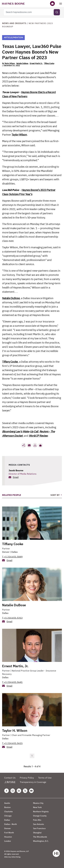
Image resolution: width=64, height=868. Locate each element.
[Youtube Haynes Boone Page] (31, 791)
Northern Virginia (41, 812)
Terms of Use (45, 778)
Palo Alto (37, 820)
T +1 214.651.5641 (12, 682)
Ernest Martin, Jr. (15, 666)
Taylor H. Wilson (15, 730)
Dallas (14, 552)
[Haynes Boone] (13, 4)
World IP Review (38, 436)
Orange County (40, 816)
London (8, 841)
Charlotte (8, 812)
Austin (7, 803)
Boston (7, 807)
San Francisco (39, 828)
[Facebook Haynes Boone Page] (6, 791)
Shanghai (37, 833)
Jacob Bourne (16, 470)
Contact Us (10, 778)
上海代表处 (10, 782)
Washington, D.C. (41, 841)
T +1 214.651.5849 (12, 557)
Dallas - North (11, 824)
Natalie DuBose (22, 63)
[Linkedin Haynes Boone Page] (19, 791)
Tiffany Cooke (49, 63)
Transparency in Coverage (33, 782)
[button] (40, 445)
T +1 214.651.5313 (12, 618)
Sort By (55, 495)
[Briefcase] (52, 4)
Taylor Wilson (10, 63)
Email (16, 477)
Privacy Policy (27, 778)
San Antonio (38, 824)
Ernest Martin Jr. (36, 63)
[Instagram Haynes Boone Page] (13, 791)
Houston (8, 837)
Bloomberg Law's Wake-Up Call (20, 431)
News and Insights (14, 23)
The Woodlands (40, 837)
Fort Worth (9, 833)
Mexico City (38, 803)
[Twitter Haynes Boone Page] (25, 791)
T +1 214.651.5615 (12, 743)
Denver (6, 552)
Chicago (8, 816)
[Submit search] (57, 12)
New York (37, 807)
